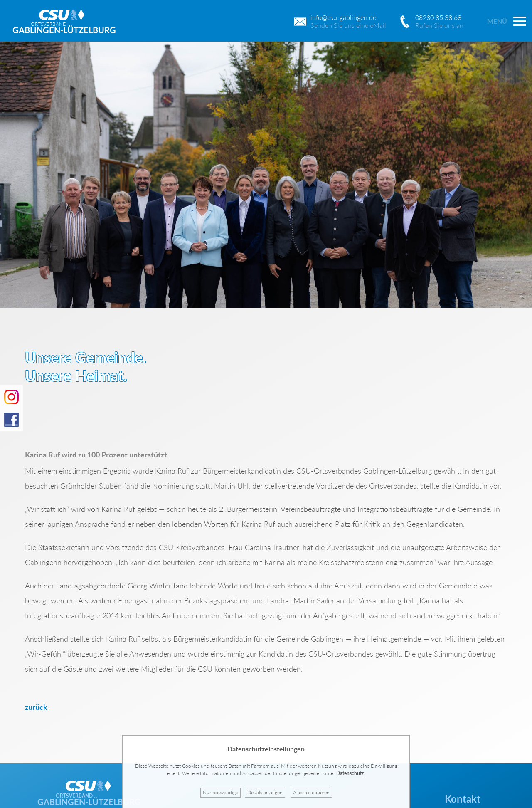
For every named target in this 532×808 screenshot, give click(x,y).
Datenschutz (350, 773)
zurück (36, 707)
